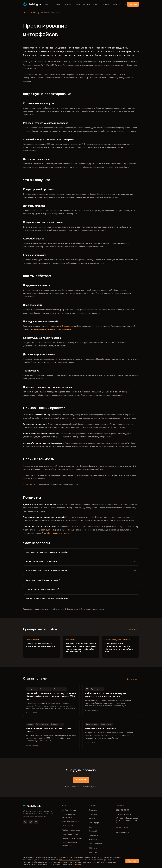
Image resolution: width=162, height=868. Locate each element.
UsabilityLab (33, 4)
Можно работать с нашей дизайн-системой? (81, 571)
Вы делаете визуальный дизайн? (81, 562)
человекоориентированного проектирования (50, 329)
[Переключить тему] (125, 4)
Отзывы (86, 4)
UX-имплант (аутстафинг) (72, 838)
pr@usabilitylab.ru (123, 833)
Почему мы (93, 814)
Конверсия (55, 724)
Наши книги (93, 835)
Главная (26, 13)
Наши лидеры (94, 823)
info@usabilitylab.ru (89, 787)
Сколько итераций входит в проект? (81, 580)
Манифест (93, 818)
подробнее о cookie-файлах (70, 860)
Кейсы (77, 4)
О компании (93, 810)
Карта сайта (94, 852)
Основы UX (105, 4)
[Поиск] (120, 4)
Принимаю (132, 861)
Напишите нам (30, 485)
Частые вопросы (95, 844)
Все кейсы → (133, 630)
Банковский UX (68, 826)
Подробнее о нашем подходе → (56, 533)
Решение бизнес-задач (71, 822)
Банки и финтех (45, 689)
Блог (95, 4)
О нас (116, 4)
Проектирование (60, 689)
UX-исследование (68, 326)
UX (56, 48)
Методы (30, 724)
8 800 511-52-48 (72, 787)
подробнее (77, 864)
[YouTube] (36, 822)
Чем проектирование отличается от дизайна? (81, 552)
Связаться (133, 4)
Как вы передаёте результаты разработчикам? (81, 598)
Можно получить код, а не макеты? (81, 589)
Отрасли (67, 4)
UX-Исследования (69, 810)
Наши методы (94, 840)
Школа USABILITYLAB (70, 834)
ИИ (87, 689)
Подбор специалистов (71, 830)
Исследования (32, 689)
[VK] (31, 822)
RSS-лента (93, 848)
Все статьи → (133, 679)
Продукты (56, 4)
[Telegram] (25, 822)
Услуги (45, 4)
